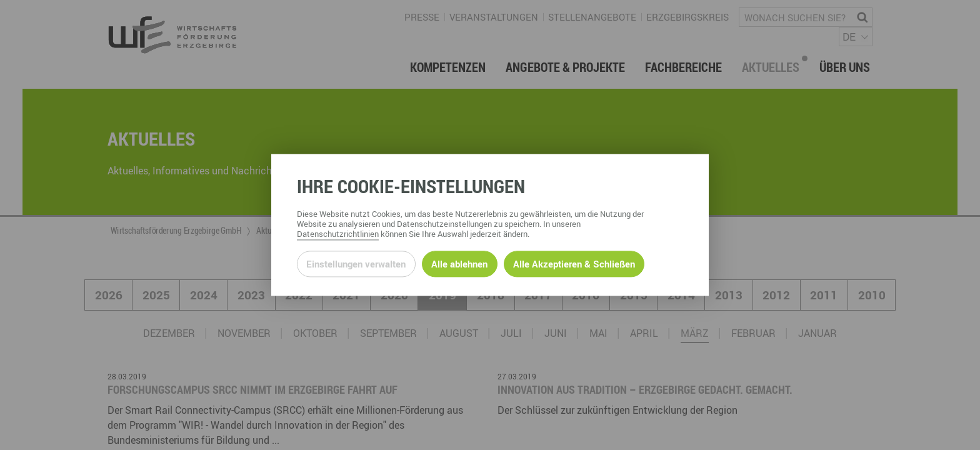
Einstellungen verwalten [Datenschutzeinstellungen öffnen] (356, 264)
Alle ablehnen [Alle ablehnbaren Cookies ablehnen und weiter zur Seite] (459, 264)
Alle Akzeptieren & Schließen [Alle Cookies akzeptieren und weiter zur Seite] (574, 264)
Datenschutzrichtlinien (338, 234)
